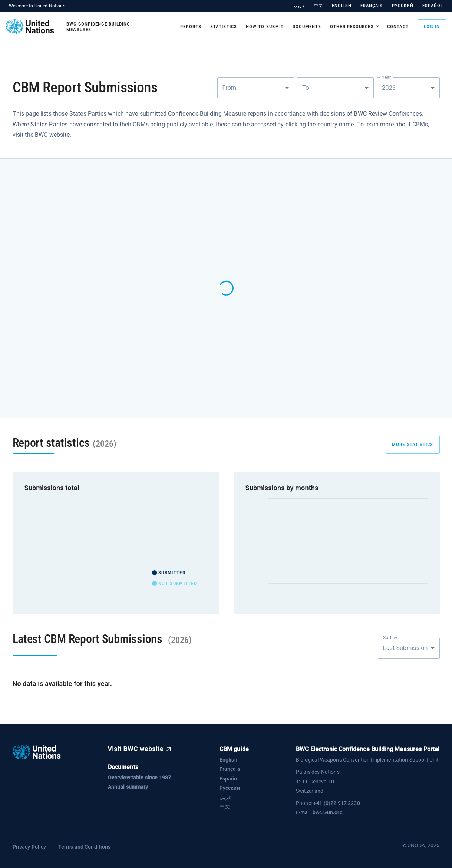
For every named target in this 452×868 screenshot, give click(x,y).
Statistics (224, 27)
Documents (307, 27)
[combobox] (256, 88)
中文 (319, 6)
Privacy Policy (29, 847)
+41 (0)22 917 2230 (337, 803)
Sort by (390, 637)
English (342, 6)
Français (372, 6)
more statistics (413, 445)
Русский (403, 6)
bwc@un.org (328, 812)
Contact (398, 27)
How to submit (265, 27)
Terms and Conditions (85, 847)
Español (433, 6)
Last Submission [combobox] (405, 648)
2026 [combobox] (389, 88)
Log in (432, 27)
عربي (299, 6)
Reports (191, 27)
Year (386, 77)
